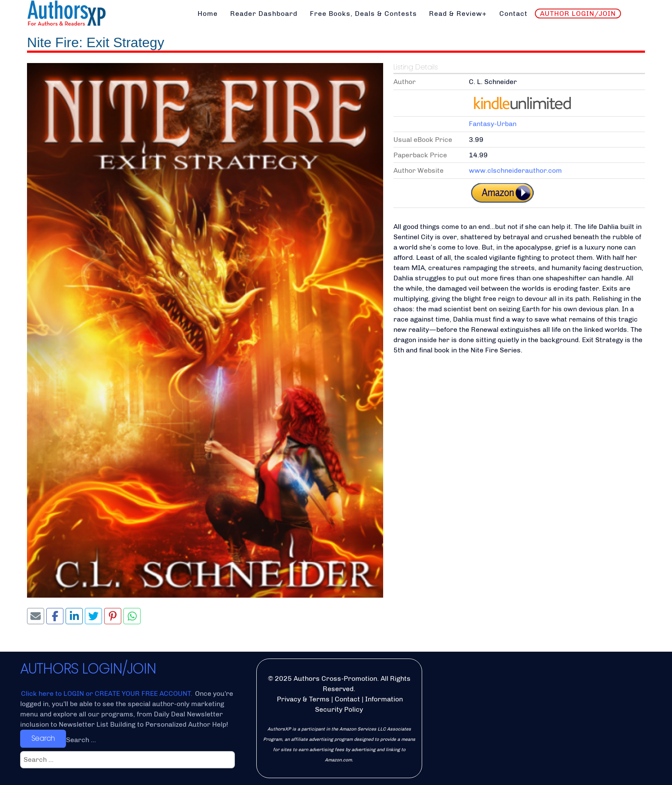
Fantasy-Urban (493, 124)
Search (43, 738)
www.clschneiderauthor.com (515, 170)
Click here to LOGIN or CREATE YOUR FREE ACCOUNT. (108, 693)
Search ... (81, 740)
